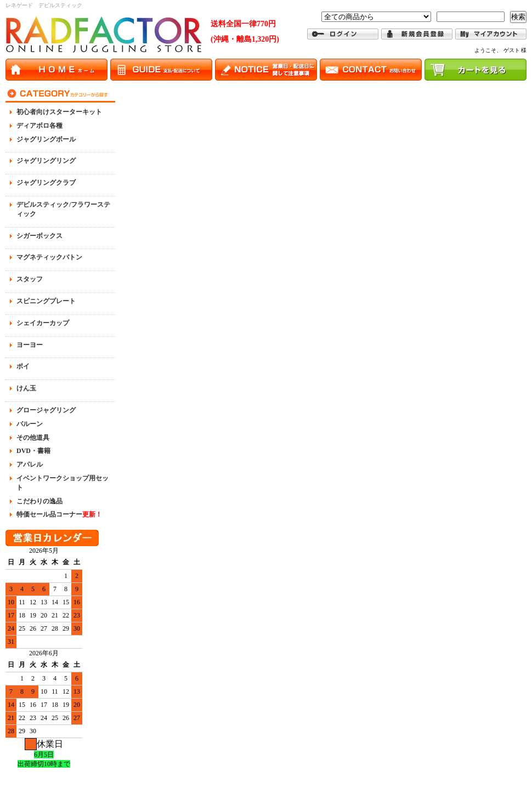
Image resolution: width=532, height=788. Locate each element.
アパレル (30, 464)
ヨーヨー (30, 345)
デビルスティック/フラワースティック (63, 209)
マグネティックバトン (49, 257)
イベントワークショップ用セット (63, 483)
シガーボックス (39, 236)
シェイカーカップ (43, 323)
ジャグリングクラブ (46, 183)
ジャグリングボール (46, 139)
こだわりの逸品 (39, 501)
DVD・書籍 (33, 451)
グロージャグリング (46, 410)
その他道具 (33, 438)
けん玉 (26, 388)
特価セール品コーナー (59, 514)
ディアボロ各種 (39, 126)
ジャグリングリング (46, 161)
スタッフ (30, 279)
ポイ (23, 366)
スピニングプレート (46, 301)
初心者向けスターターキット (59, 112)
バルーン (30, 424)
